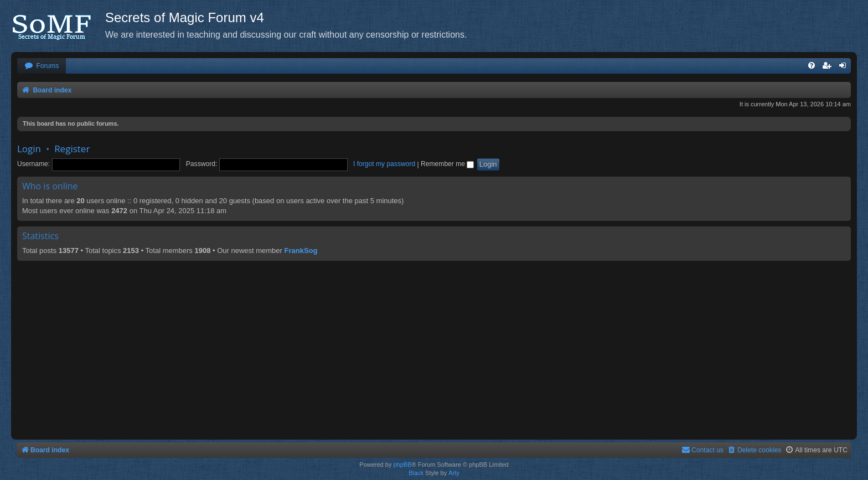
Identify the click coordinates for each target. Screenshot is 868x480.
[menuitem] (42, 66)
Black (416, 473)
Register (72, 149)
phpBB (402, 464)
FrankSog (301, 251)
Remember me (447, 164)
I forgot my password (384, 164)
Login (29, 149)
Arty (454, 473)
